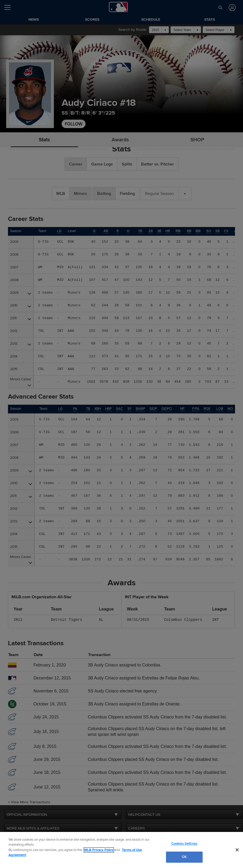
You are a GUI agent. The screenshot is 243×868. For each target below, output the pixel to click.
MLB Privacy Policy (99, 850)
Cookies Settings (184, 844)
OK (184, 857)
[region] (121, 850)
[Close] (237, 850)
